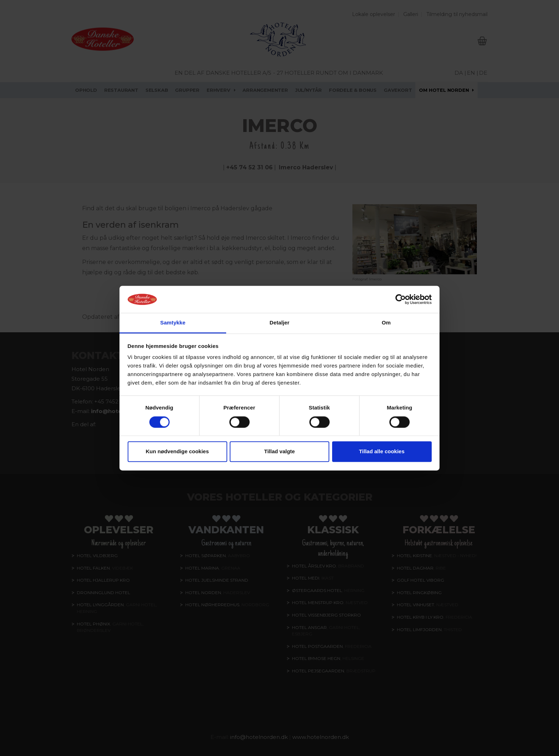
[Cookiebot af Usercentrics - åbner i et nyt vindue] (401, 299)
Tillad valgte (279, 452)
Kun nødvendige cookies (177, 452)
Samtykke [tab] (173, 323)
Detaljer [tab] (279, 323)
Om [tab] (386, 323)
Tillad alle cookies (382, 452)
